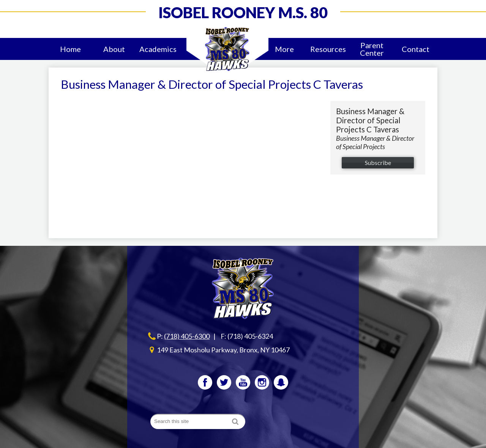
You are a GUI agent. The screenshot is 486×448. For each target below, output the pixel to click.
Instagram (262, 384)
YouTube (243, 384)
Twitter (224, 384)
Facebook (205, 384)
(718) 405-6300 (187, 336)
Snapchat (281, 384)
